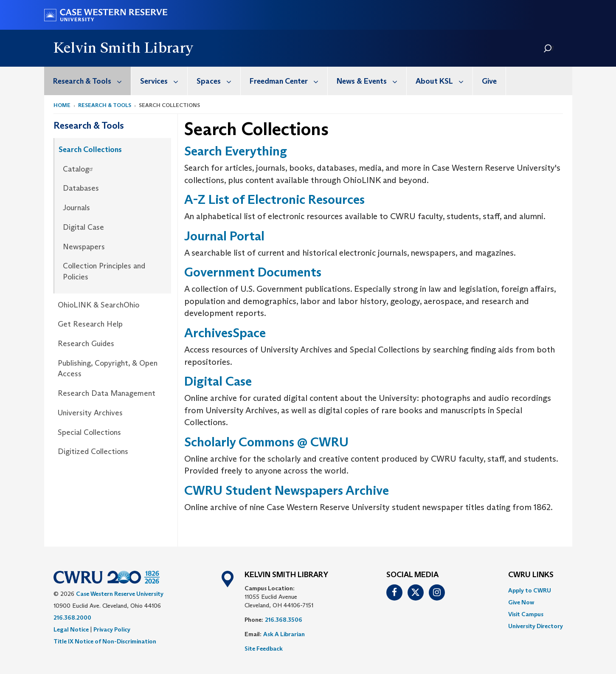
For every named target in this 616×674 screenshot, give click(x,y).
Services (164, 81)
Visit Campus (526, 614)
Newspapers (84, 247)
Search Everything (236, 151)
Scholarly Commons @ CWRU (266, 442)
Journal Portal (224, 236)
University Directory (536, 626)
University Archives (90, 413)
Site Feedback (264, 649)
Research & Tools (92, 81)
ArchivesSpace (225, 333)
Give (489, 81)
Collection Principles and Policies (104, 271)
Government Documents (253, 272)
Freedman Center (288, 81)
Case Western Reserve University (120, 594)
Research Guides (86, 344)
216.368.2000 (72, 618)
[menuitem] (88, 81)
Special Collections (89, 432)
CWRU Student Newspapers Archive (287, 490)
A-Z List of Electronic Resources (274, 199)
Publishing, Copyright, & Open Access (108, 369)
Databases (81, 188)
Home (62, 105)
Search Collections (90, 149)
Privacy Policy (112, 629)
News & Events (371, 81)
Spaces (218, 81)
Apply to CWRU (530, 590)
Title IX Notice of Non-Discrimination (105, 641)
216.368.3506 (284, 620)
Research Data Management (107, 393)
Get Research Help (90, 324)
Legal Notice (71, 629)
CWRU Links (531, 575)
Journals (76, 208)
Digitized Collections (93, 451)
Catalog (79, 169)
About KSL (444, 81)
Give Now (521, 602)
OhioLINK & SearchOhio (98, 305)
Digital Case (83, 227)
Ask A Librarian (284, 634)
